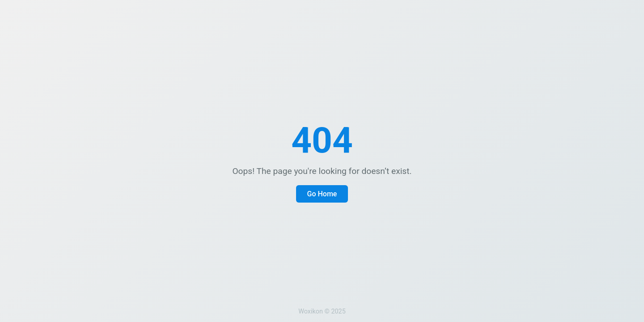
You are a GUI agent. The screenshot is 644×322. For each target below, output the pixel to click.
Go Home (322, 194)
